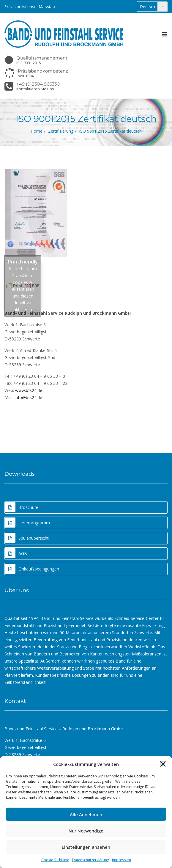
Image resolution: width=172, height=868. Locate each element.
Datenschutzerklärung (91, 860)
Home (37, 131)
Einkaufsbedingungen (32, 569)
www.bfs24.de (29, 390)
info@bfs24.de (28, 397)
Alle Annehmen (86, 814)
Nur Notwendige (86, 831)
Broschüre (22, 507)
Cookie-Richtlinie (55, 860)
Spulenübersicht (27, 538)
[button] (163, 764)
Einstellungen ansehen (86, 847)
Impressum (121, 860)
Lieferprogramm (27, 523)
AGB (16, 553)
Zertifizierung (61, 131)
